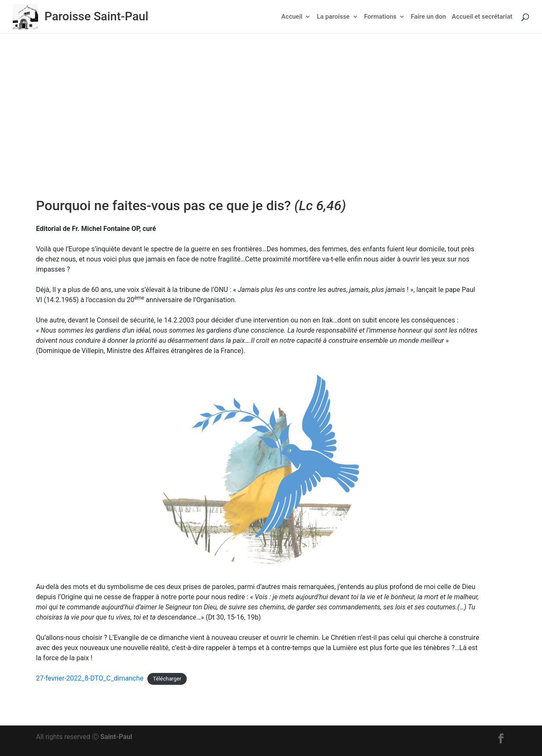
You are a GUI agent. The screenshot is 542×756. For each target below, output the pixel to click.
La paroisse (333, 17)
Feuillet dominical (283, 125)
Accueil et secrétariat (482, 17)
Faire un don (428, 17)
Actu (246, 125)
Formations (380, 17)
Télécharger (167, 679)
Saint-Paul (116, 737)
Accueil (292, 17)
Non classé (329, 125)
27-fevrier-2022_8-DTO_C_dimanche (90, 678)
